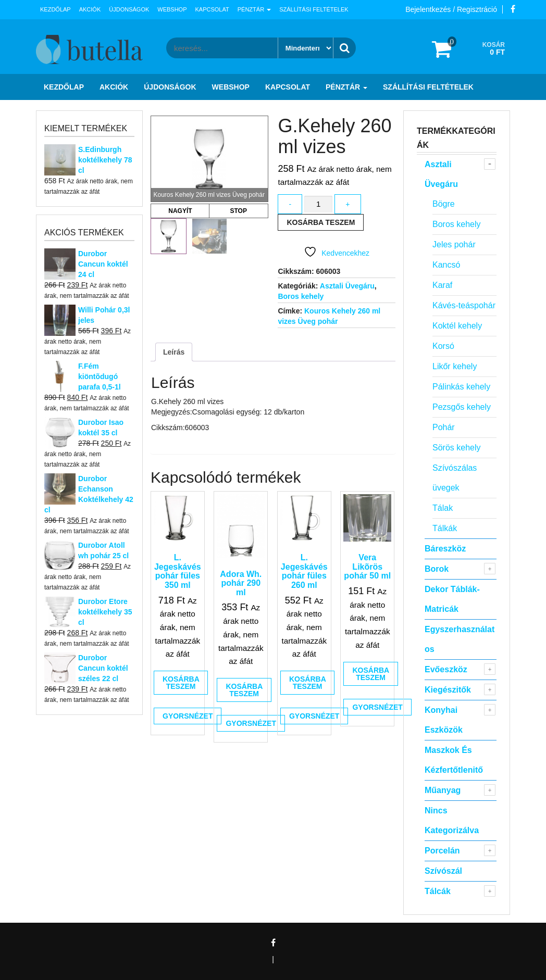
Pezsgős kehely (462, 407)
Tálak (443, 508)
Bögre (444, 204)
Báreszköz (445, 549)
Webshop (172, 9)
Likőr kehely (455, 366)
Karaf (442, 285)
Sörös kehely (457, 448)
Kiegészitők (448, 690)
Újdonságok (129, 9)
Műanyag (443, 790)
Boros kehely (301, 296)
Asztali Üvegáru (347, 286)
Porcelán (442, 851)
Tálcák (438, 891)
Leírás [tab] (174, 352)
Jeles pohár (454, 244)
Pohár (444, 427)
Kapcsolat (212, 9)
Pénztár (254, 9)
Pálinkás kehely (461, 387)
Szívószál (443, 871)
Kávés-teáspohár (464, 305)
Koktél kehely (457, 326)
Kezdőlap (55, 9)
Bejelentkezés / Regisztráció (451, 9)
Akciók (90, 9)
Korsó (443, 346)
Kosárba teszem (321, 222)
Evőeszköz (446, 669)
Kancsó (446, 265)
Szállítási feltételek (314, 9)
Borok (437, 569)
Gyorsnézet (188, 716)
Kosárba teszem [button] (181, 683)
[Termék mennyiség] (318, 204)
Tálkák (445, 528)
